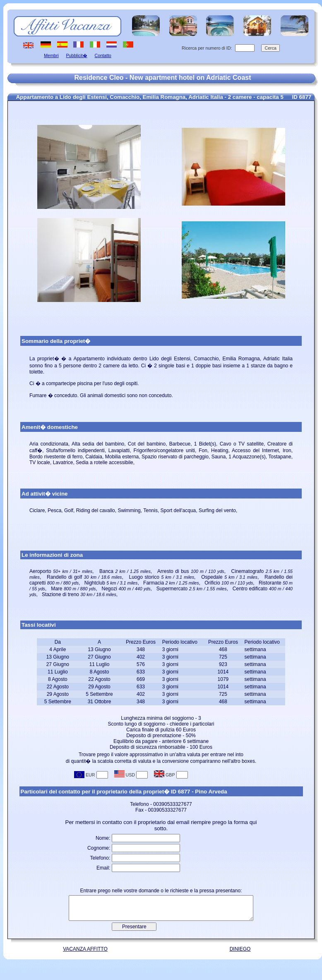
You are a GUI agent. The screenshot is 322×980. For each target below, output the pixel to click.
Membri (51, 55)
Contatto (103, 55)
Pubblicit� (76, 55)
